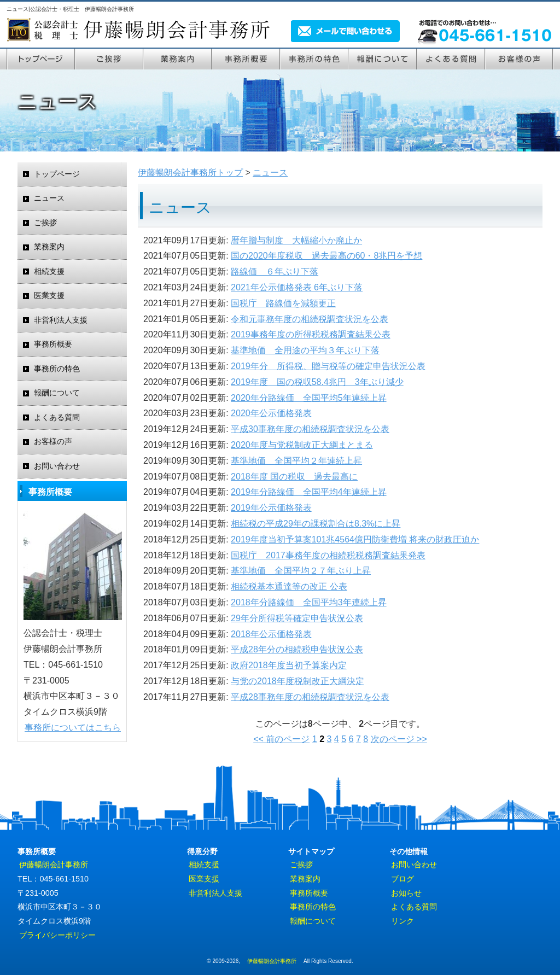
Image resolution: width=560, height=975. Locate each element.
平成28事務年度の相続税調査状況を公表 (310, 697)
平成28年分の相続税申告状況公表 (297, 649)
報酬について (383, 59)
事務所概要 (53, 344)
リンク (402, 921)
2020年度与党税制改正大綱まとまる (302, 445)
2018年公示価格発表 (271, 634)
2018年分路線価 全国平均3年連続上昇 (309, 602)
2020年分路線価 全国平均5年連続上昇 (309, 398)
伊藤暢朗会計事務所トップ (190, 173)
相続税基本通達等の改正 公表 (289, 586)
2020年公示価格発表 (271, 413)
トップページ (41, 59)
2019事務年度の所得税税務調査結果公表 (311, 334)
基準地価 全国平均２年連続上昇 (296, 461)
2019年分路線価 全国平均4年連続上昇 (309, 492)
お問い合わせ (57, 466)
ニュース (49, 198)
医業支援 (49, 296)
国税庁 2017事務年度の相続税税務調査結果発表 (328, 555)
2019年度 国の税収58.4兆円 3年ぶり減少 (317, 382)
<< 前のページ (281, 739)
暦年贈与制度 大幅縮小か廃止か (296, 240)
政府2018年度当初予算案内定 (289, 665)
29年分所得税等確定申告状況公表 (297, 618)
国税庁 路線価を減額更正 (283, 303)
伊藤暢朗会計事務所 (54, 865)
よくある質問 (451, 59)
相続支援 (49, 272)
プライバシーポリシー (57, 935)
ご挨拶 (109, 59)
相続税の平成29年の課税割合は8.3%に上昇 (316, 524)
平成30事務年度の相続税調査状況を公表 (310, 429)
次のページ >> (399, 739)
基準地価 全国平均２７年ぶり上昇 (301, 571)
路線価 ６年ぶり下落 (275, 272)
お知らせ (406, 893)
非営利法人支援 (61, 320)
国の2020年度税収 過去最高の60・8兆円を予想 (326, 256)
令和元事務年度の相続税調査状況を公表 (310, 319)
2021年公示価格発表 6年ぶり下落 (297, 287)
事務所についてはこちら (73, 728)
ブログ (402, 879)
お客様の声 (519, 59)
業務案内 (177, 59)
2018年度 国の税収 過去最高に (294, 477)
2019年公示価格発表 (271, 508)
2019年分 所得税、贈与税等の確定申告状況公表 (328, 366)
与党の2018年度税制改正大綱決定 (297, 681)
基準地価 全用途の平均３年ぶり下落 (305, 350)
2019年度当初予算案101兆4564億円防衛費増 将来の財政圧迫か (355, 539)
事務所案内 (246, 59)
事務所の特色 (314, 59)
